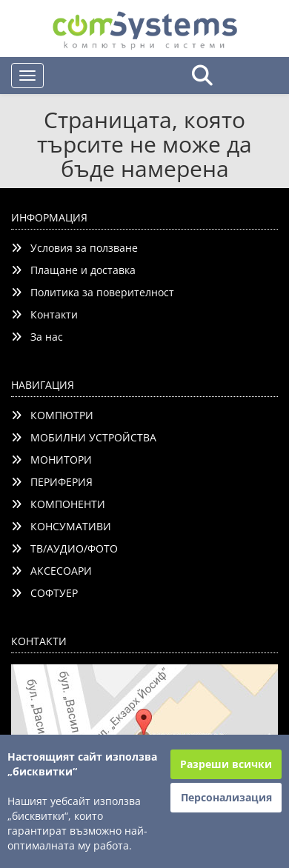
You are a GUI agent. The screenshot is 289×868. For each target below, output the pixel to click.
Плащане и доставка (73, 270)
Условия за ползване (74, 248)
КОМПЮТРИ (52, 415)
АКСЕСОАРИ (52, 571)
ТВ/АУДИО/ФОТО (64, 548)
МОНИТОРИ (52, 460)
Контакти (44, 314)
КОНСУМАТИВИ (61, 526)
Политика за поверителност (93, 292)
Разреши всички (226, 764)
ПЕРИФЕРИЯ (52, 482)
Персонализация (226, 797)
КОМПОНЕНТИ (58, 504)
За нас (37, 337)
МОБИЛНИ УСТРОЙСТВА (84, 437)
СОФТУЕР (44, 593)
